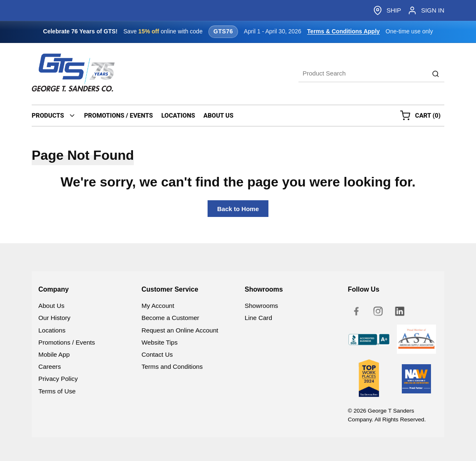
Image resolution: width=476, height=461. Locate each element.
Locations (52, 330)
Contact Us (157, 354)
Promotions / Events (67, 342)
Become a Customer (170, 318)
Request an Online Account (180, 330)
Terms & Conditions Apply (343, 31)
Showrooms (261, 306)
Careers (50, 367)
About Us (51, 306)
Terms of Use (57, 391)
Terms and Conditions (172, 367)
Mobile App (54, 354)
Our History (54, 318)
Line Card (258, 318)
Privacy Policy (58, 379)
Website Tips (160, 342)
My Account (158, 306)
